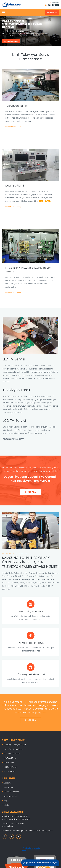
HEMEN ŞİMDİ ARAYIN (11, 41)
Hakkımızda (8, 787)
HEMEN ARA (31, 492)
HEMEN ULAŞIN (44, 201)
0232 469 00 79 (53, 5)
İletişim (6, 805)
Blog (5, 801)
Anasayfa (7, 783)
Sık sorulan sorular (11, 792)
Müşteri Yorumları (11, 796)
